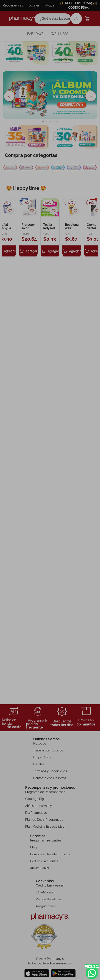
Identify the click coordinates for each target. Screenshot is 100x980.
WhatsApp (92, 972)
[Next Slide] (91, 86)
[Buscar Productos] (62, 19)
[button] (43, 111)
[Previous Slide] (9, 86)
